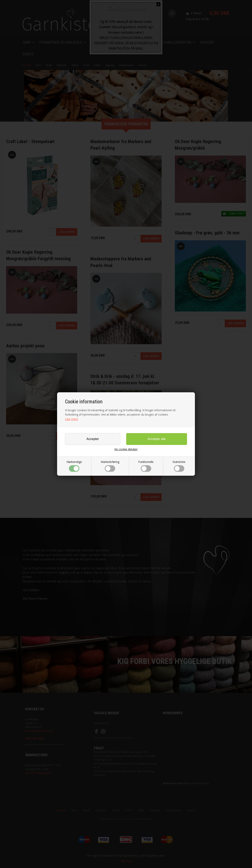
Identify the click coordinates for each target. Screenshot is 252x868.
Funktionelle (146, 466)
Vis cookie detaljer (126, 449)
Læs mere (71, 419)
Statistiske (179, 466)
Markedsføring (110, 466)
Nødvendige (74, 466)
